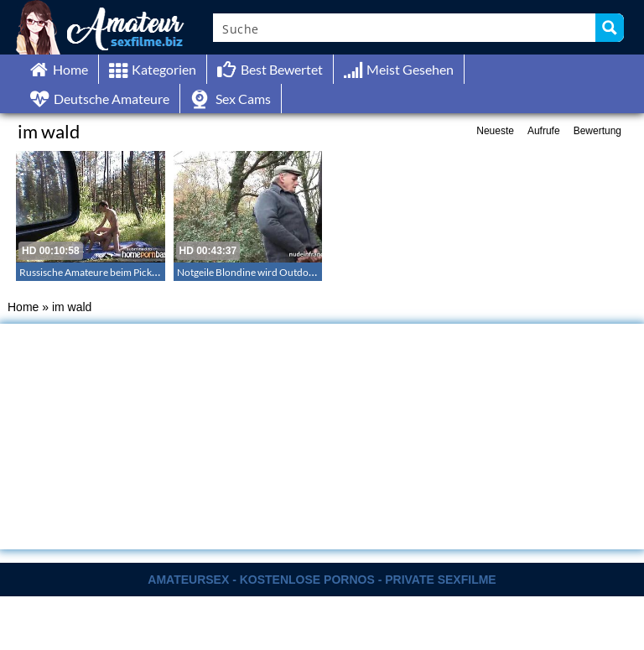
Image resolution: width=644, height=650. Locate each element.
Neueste (495, 131)
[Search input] (405, 28)
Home (23, 307)
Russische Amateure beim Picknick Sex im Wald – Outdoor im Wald (164, 272)
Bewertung (597, 131)
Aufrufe (544, 131)
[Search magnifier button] (610, 28)
